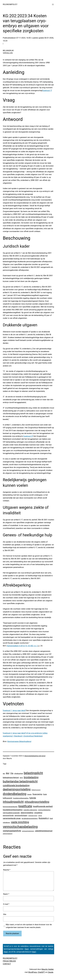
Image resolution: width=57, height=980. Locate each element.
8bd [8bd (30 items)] (8, 773)
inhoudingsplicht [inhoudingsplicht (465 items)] (13, 802)
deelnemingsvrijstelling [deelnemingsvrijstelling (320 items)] (17, 789)
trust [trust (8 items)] (51, 818)
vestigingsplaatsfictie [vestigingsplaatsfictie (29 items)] (12, 831)
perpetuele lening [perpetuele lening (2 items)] (33, 816)
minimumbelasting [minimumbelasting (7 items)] (44, 810)
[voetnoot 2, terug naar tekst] (14, 733)
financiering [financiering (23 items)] (37, 794)
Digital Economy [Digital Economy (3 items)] (36, 790)
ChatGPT (41, 972)
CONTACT (7, 964)
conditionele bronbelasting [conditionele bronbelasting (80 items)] (16, 785)
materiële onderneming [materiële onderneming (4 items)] (30, 810)
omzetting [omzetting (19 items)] (38, 813)
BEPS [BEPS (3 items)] (21, 778)
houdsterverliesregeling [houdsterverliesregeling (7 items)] (21, 798)
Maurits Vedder (48, 969)
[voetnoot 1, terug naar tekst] (14, 711)
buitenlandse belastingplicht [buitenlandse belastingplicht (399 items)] (20, 781)
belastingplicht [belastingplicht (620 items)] (33, 773)
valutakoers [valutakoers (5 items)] (6, 822)
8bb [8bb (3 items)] (4, 774)
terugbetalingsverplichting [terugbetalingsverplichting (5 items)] (30, 818)
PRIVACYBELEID (9, 961)
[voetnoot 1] (47, 91)
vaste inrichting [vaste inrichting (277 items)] (20, 822)
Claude (51, 972)
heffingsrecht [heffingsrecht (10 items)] (7, 798)
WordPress (33, 972)
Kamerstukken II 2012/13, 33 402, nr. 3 (22, 646)
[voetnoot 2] (28, 436)
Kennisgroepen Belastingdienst (19, 741)
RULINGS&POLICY (10, 4)
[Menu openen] (53, 4)
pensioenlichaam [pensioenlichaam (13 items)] (21, 815)
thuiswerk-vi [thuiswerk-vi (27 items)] (44, 818)
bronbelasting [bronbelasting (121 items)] (31, 777)
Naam (6, 894)
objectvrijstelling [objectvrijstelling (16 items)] (27, 813)
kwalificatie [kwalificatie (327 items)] (25, 806)
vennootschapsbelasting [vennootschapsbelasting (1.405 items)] (20, 827)
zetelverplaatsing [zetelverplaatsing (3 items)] (8, 834)
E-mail (6, 904)
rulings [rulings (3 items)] (40, 816)
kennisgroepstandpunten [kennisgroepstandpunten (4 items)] (10, 807)
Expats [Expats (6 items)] (29, 794)
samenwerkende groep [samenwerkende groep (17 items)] (12, 818)
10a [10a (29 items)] (12, 773)
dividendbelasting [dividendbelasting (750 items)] (15, 794)
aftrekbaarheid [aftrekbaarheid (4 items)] (19, 774)
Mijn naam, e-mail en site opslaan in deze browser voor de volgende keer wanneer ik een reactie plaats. (29, 926)
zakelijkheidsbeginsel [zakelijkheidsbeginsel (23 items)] (44, 831)
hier (27, 949)
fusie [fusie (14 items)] (45, 794)
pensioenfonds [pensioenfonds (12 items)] (8, 815)
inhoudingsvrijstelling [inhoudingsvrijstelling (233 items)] (37, 802)
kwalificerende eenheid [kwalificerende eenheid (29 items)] (43, 806)
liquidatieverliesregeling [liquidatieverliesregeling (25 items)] (13, 810)
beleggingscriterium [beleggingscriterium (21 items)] (11, 778)
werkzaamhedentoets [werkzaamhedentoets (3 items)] (28, 831)
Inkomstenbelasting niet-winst (35, 756)
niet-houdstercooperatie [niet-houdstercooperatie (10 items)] (11, 813)
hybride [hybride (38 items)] (33, 798)
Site (5, 914)
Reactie (7, 870)
